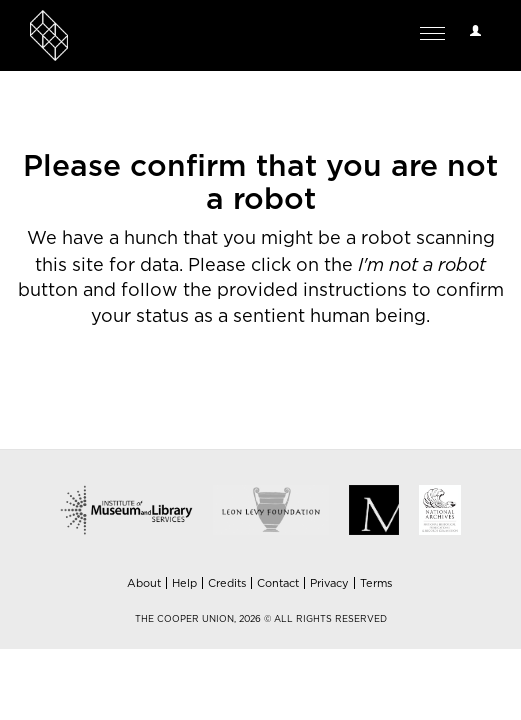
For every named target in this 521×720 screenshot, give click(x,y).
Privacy (329, 583)
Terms (376, 583)
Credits (227, 583)
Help (184, 583)
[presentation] (182, 394)
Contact (278, 583)
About (144, 583)
